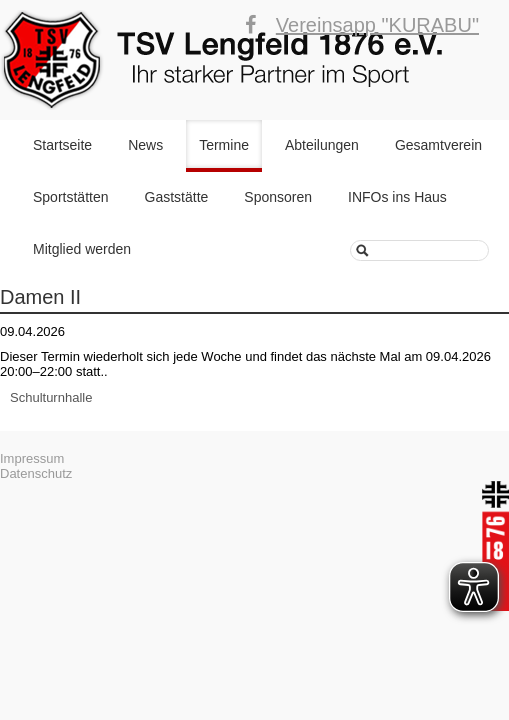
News (145, 145)
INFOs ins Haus (397, 197)
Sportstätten (71, 197)
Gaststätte (177, 197)
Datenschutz (36, 473)
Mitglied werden (82, 249)
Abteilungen (322, 145)
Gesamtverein (438, 145)
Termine (224, 145)
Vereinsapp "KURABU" (377, 25)
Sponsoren (278, 197)
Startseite (62, 145)
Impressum (32, 458)
